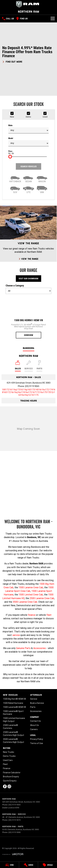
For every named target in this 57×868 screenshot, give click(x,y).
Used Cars (8, 760)
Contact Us (35, 721)
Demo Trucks (9, 756)
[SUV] (15, 189)
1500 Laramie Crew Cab (31, 587)
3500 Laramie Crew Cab (25, 602)
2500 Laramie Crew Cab (42, 598)
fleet (49, 615)
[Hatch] (15, 178)
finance (32, 615)
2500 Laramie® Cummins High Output (14, 734)
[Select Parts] (39, 366)
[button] (28, 54)
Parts (33, 707)
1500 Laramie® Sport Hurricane (13, 713)
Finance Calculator (12, 773)
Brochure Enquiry (11, 777)
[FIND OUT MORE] (12, 61)
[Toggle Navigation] (53, 19)
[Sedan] (28, 178)
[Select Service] (29, 366)
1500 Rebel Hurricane (13, 703)
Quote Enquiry (10, 781)
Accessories (40, 648)
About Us (34, 725)
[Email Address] (29, 392)
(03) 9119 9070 (14, 820)
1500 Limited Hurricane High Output (14, 720)
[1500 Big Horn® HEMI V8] (28, 317)
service (16, 635)
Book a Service (37, 703)
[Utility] (28, 189)
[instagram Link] (9, 786)
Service (34, 699)
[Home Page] (28, 4)
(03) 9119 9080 (14, 832)
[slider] (10, 157)
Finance (7, 768)
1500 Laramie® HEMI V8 (14, 707)
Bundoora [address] (29, 348)
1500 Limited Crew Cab (31, 595)
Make (28, 129)
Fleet (5, 764)
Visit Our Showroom (28, 279)
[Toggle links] (13, 854)
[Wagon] (42, 178)
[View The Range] (28, 234)
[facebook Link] (5, 786)
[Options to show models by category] (28, 291)
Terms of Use (37, 743)
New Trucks (9, 752)
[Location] (18, 366)
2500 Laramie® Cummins (10, 727)
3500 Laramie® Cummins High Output (14, 741)
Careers (34, 729)
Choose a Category (28, 289)
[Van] (42, 189)
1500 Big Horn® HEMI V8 (14, 699)
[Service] (29, 865)
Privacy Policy (37, 739)
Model (28, 142)
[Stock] (9, 865)
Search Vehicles (29, 166)
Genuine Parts (23, 648)
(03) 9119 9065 (32, 386)
